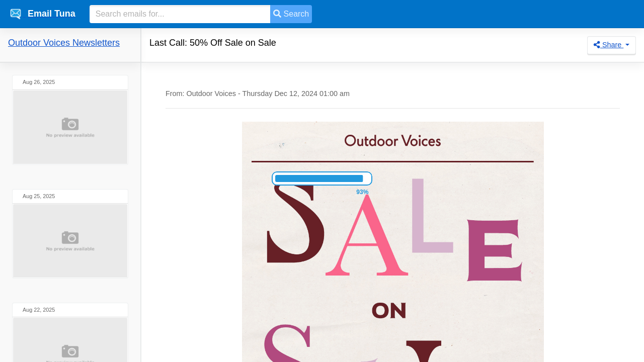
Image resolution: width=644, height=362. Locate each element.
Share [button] (609, 45)
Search (291, 14)
